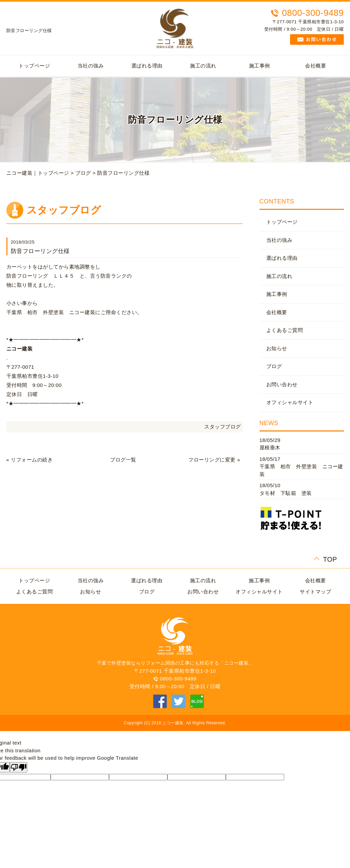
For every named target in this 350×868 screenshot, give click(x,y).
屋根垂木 (270, 447)
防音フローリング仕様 (123, 173)
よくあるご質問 (285, 330)
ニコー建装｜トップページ (38, 173)
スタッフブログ (223, 427)
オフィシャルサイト (290, 402)
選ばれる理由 (147, 66)
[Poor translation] (19, 767)
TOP (330, 558)
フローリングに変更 (212, 460)
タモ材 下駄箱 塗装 (286, 493)
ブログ (83, 173)
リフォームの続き (32, 460)
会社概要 (316, 66)
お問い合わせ (282, 384)
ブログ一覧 (123, 460)
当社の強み (91, 66)
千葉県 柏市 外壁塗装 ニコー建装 (301, 470)
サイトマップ (315, 592)
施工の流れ (203, 66)
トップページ (34, 66)
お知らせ (277, 348)
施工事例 (260, 66)
